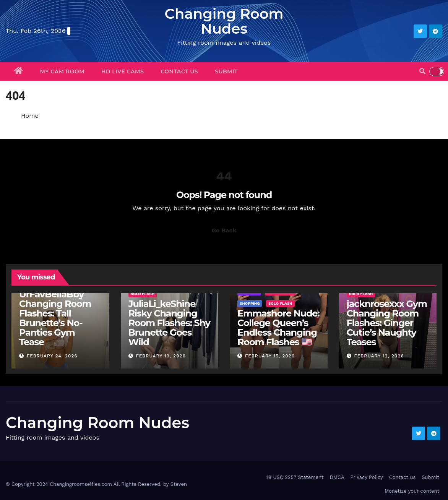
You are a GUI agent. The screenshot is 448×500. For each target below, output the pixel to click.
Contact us (179, 71)
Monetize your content (412, 491)
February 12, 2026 (379, 356)
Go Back (224, 230)
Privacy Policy (366, 477)
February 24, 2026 (52, 356)
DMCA (337, 477)
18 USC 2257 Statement (295, 477)
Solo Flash (143, 294)
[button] (422, 71)
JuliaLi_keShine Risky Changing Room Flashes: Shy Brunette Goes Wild (169, 323)
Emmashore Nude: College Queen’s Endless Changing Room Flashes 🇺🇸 (278, 328)
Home (30, 116)
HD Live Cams (123, 71)
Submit (226, 71)
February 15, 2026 (270, 356)
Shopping (250, 303)
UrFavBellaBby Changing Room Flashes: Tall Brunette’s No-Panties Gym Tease (55, 318)
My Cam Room (62, 71)
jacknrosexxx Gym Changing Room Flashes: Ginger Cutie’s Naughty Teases (387, 323)
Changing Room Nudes (224, 21)
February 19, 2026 (161, 356)
